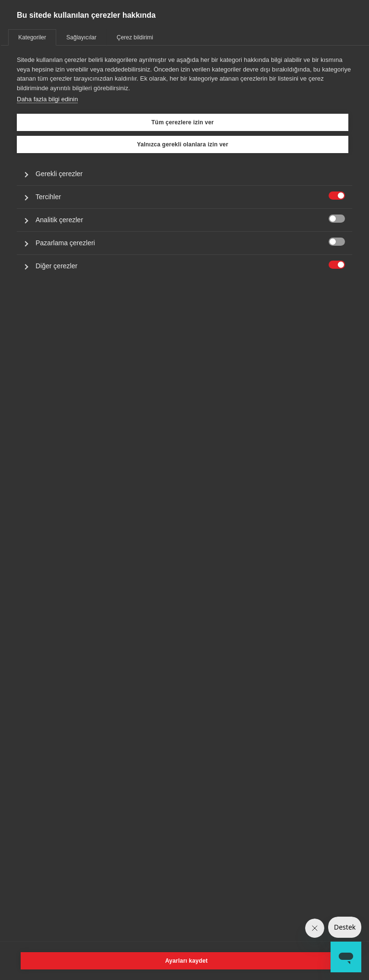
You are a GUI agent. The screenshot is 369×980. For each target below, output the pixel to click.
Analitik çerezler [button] (59, 220)
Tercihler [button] (48, 197)
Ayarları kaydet (187, 961)
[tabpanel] (184, 185)
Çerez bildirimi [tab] (135, 37)
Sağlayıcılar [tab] (81, 37)
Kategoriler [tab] (32, 37)
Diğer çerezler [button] (56, 266)
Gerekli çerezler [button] (59, 174)
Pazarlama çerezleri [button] (65, 243)
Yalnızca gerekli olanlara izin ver (183, 144)
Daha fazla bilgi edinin (47, 99)
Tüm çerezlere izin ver (183, 122)
